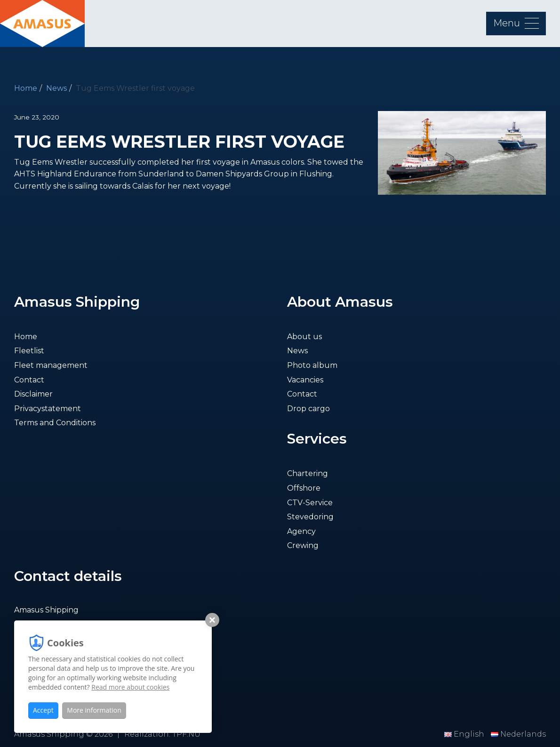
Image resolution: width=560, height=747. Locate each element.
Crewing (303, 545)
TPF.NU (186, 734)
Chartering (308, 473)
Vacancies (305, 380)
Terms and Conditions (55, 423)
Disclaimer (33, 394)
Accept (43, 710)
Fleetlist (29, 351)
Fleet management (51, 365)
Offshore (304, 488)
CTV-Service (310, 503)
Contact (29, 380)
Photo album (312, 365)
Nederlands (518, 734)
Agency (301, 531)
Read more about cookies (130, 687)
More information (94, 710)
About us (304, 337)
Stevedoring (310, 517)
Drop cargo (308, 409)
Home (26, 88)
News (56, 88)
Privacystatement (48, 409)
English (465, 734)
